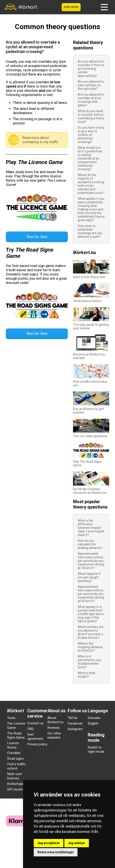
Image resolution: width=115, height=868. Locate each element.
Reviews (53, 728)
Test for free (37, 237)
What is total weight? (86, 675)
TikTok (72, 718)
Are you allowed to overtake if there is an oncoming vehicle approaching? (91, 69)
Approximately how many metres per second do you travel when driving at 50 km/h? (91, 594)
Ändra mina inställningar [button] (56, 852)
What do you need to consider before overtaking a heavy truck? (91, 116)
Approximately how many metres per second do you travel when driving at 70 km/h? (91, 561)
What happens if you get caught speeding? (89, 577)
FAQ (30, 729)
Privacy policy (37, 744)
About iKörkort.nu (55, 720)
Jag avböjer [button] (77, 843)
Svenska (94, 718)
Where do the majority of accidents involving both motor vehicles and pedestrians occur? (91, 184)
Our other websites (54, 735)
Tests (11, 718)
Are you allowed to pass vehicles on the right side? (91, 85)
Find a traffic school (16, 766)
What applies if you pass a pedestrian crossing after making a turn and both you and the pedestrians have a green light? (91, 209)
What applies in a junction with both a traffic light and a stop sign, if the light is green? (91, 614)
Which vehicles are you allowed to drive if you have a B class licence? (91, 632)
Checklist (14, 753)
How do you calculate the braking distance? (90, 544)
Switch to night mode (96, 749)
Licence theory (13, 745)
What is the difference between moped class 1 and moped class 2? (91, 528)
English (93, 723)
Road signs (15, 759)
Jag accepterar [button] (49, 843)
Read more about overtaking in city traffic (40, 140)
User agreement (35, 737)
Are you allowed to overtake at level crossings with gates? (91, 100)
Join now (71, 7)
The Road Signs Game (16, 735)
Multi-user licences (15, 776)
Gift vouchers (17, 789)
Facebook (75, 723)
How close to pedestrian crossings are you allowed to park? (90, 231)
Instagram (75, 729)
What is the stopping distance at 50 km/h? (90, 647)
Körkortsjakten (18, 784)
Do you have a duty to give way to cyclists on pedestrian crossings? (91, 135)
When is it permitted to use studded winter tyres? (89, 662)
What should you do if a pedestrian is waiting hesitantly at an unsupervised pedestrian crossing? (90, 158)
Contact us (35, 723)
